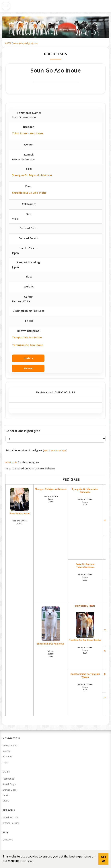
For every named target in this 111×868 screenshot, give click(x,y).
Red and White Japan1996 (85, 650)
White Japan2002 (51, 654)
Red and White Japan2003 (85, 577)
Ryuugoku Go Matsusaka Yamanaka (85, 491)
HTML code (11, 462)
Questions (8, 840)
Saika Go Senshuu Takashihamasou (85, 566)
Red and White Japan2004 (85, 502)
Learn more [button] (26, 861)
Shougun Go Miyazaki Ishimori (32, 175)
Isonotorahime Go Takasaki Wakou (85, 676)
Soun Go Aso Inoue (20, 501)
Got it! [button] (103, 859)
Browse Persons (11, 823)
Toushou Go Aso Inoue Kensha (85, 627)
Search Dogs (9, 784)
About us (7, 756)
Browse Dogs (9, 790)
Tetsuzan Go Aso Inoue (28, 345)
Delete (28, 368)
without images (59, 450)
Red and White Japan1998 (85, 687)
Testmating (8, 779)
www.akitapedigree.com (26, 43)
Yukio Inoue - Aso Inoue (28, 133)
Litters (6, 801)
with (46, 450)
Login (5, 762)
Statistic (6, 751)
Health (6, 795)
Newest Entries (10, 746)
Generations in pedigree (23, 431)
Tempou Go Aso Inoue (27, 337)
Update (28, 358)
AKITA (8, 43)
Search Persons (10, 818)
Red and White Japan (20, 522)
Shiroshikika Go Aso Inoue (29, 193)
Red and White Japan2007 (51, 499)
